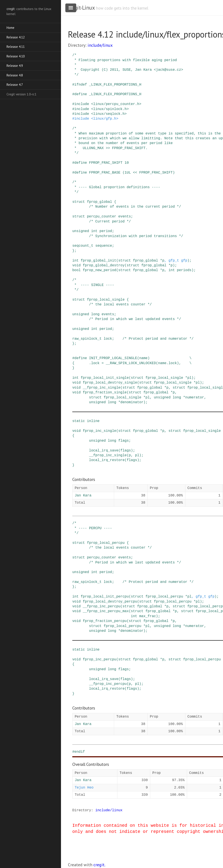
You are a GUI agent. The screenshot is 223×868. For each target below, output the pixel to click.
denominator (132, 402)
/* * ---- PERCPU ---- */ (92, 528)
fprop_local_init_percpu (105, 597)
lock (108, 339)
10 (127, 163)
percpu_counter (101, 217)
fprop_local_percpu (106, 543)
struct (79, 202)
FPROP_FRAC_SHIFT (106, 163)
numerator (195, 398)
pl (189, 378)
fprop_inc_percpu (100, 660)
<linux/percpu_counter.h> (116, 104)
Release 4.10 (16, 56)
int (94, 231)
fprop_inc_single (100, 431)
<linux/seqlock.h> (109, 114)
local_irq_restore (107, 460)
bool (76, 270)
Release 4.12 (16, 37)
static (79, 421)
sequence (104, 246)
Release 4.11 (16, 47)
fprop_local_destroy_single (110, 383)
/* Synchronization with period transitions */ (136, 236)
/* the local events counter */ (120, 305)
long (95, 314)
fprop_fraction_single (105, 393)
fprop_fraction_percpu (105, 621)
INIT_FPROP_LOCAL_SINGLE (113, 358)
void (76, 265)
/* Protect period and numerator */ (158, 339)
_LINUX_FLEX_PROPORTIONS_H (115, 85)
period (106, 231)
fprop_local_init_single (105, 378)
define (81, 94)
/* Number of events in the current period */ (135, 207)
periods (184, 270)
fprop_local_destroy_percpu (110, 602)
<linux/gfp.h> (105, 119)
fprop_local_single (106, 300)
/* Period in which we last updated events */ (135, 319)
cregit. (99, 865)
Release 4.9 (15, 66)
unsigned (81, 231)
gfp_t (174, 261)
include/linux (100, 45)
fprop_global (99, 202)
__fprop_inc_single (102, 388)
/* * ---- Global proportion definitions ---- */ (116, 187)
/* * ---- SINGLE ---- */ (93, 285)
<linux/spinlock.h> (110, 109)
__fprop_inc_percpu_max (106, 611)
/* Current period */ (110, 222)
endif (80, 752)
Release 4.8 (15, 75)
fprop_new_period (100, 270)
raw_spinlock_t (87, 339)
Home (10, 28)
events (125, 217)
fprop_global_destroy (104, 265)
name (143, 358)
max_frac (148, 616)
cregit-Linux (81, 8)
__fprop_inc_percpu (102, 606)
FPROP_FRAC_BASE (105, 173)
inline (93, 421)
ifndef (81, 85)
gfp (184, 261)
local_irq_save (104, 451)
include (82, 104)
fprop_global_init (98, 261)
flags (123, 441)
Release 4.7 (15, 85)
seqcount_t (83, 246)
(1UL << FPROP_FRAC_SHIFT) (149, 173)
